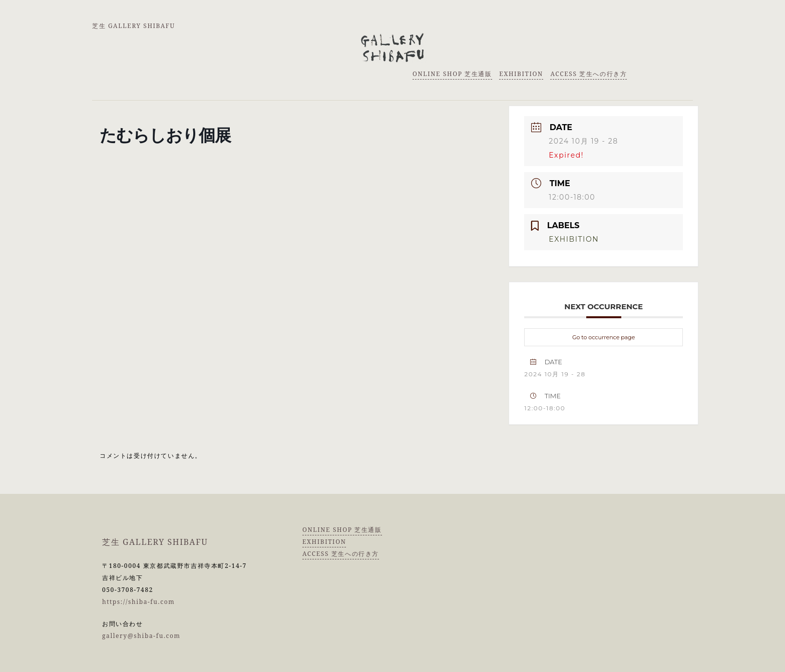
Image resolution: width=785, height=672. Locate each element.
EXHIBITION (521, 74)
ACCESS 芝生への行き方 (588, 74)
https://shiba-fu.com (138, 602)
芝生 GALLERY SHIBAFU (134, 26)
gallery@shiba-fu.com (141, 636)
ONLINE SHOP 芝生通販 (452, 74)
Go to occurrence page (604, 337)
